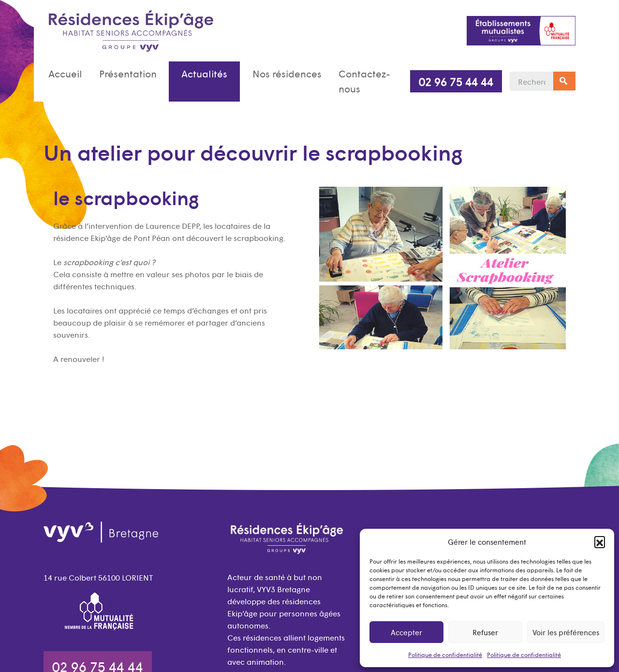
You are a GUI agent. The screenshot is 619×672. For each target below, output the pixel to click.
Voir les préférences (566, 632)
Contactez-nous (364, 81)
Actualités (204, 74)
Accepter (406, 632)
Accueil (65, 74)
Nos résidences (287, 74)
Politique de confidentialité (445, 655)
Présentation (128, 74)
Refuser (485, 632)
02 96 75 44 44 (456, 81)
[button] (600, 541)
